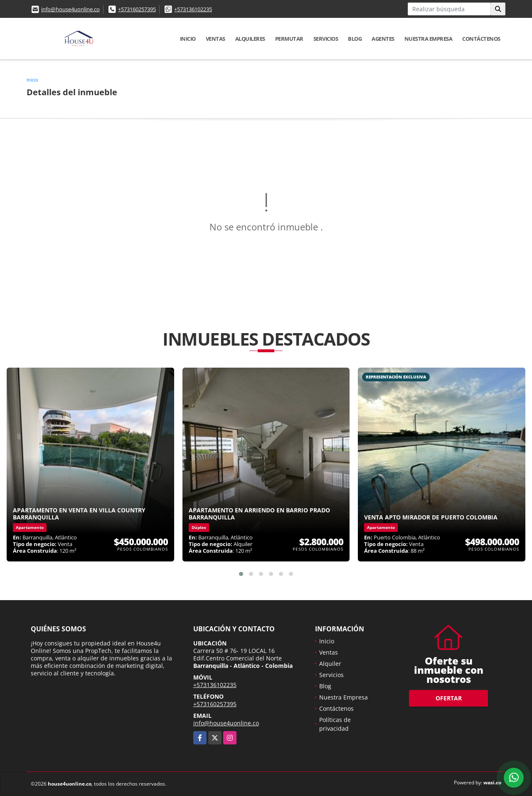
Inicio (188, 39)
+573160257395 (137, 9)
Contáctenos (481, 39)
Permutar (289, 39)
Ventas (216, 39)
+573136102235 (193, 9)
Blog (355, 39)
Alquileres (250, 39)
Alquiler (330, 664)
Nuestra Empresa (429, 39)
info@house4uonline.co (70, 9)
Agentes (383, 39)
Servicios (326, 39)
